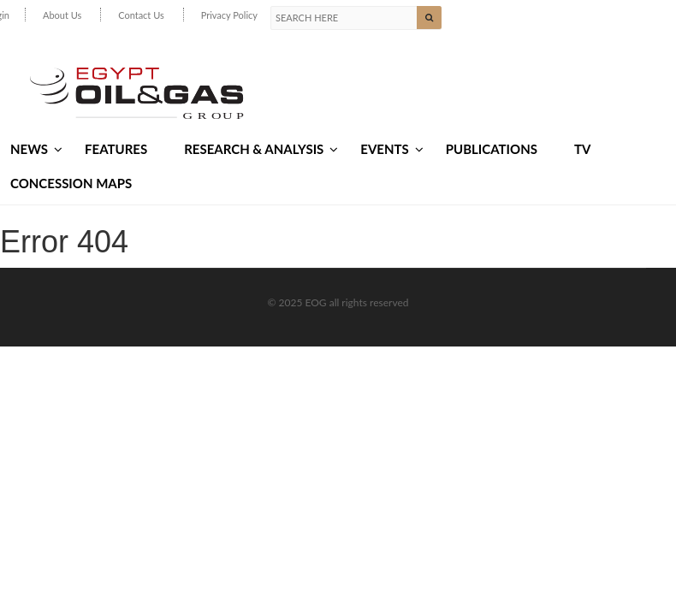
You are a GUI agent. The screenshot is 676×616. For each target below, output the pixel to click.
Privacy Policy (229, 15)
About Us (62, 15)
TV (582, 149)
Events (391, 149)
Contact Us (141, 15)
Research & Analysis (261, 149)
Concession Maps (71, 183)
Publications (492, 149)
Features (116, 149)
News (36, 149)
